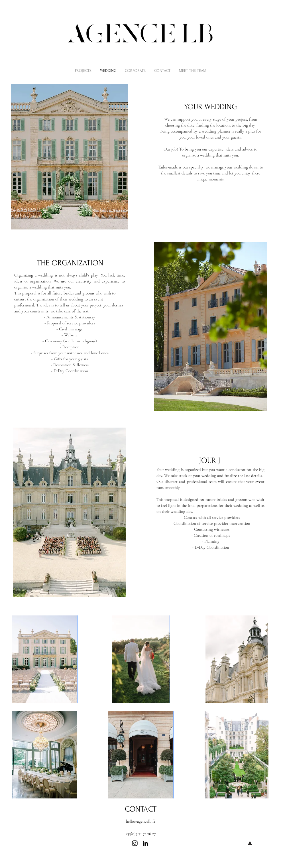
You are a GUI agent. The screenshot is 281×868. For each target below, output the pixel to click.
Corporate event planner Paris (71, 859)
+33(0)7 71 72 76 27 (141, 834)
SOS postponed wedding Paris (194, 865)
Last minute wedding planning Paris (94, 865)
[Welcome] (250, 843)
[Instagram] (135, 843)
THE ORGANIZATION (70, 263)
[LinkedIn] (145, 843)
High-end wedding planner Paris (146, 865)
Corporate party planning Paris (117, 859)
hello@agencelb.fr (141, 821)
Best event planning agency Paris (210, 859)
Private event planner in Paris (163, 859)
